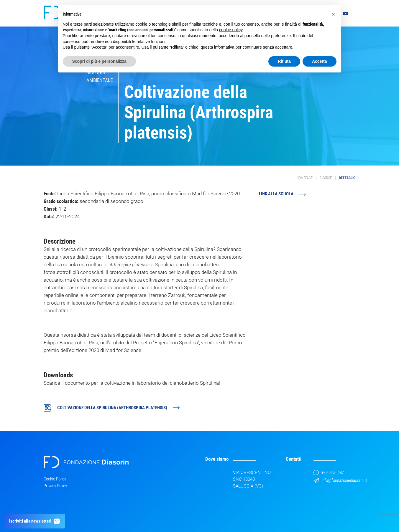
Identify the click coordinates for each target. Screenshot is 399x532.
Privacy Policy (55, 486)
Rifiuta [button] (284, 61)
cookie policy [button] (231, 30)
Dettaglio (347, 178)
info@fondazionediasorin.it (340, 480)
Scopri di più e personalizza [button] (99, 61)
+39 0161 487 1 (330, 472)
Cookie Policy (55, 479)
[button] (334, 14)
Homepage (305, 178)
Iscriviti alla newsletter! (35, 521)
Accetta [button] (320, 61)
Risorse (326, 178)
